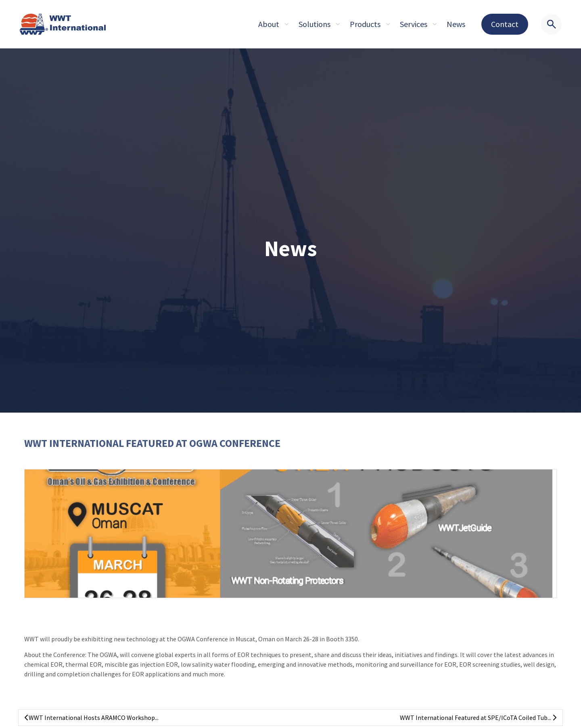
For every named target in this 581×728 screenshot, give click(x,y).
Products (365, 24)
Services (414, 24)
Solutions (315, 24)
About (269, 24)
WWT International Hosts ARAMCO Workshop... (92, 718)
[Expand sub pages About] (286, 24)
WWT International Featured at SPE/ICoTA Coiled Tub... (478, 718)
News (456, 24)
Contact (505, 24)
